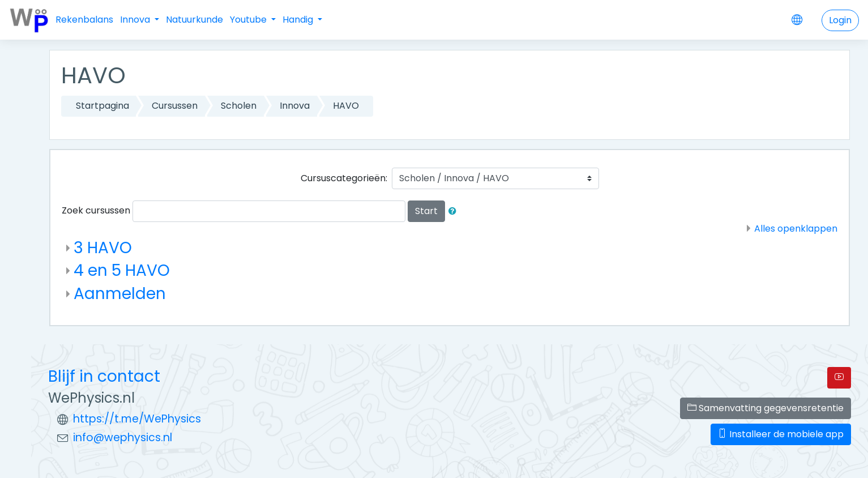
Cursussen (175, 106)
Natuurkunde (194, 20)
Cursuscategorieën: (344, 178)
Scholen (239, 106)
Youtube (249, 20)
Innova (136, 20)
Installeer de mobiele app (781, 434)
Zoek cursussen (96, 210)
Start (426, 211)
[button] (455, 211)
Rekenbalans (84, 20)
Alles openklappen (796, 229)
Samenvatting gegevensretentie (766, 408)
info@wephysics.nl (123, 438)
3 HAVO (103, 248)
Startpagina (102, 106)
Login (840, 20)
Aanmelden (120, 294)
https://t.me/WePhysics (137, 419)
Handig (299, 20)
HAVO (346, 106)
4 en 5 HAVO (122, 270)
